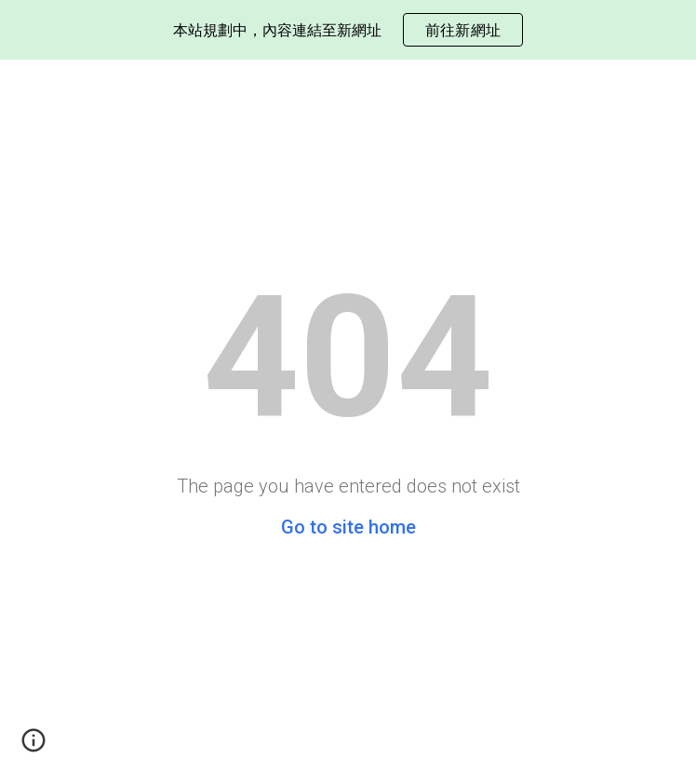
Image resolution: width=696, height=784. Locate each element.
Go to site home (348, 527)
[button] (33, 747)
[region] (348, 30)
